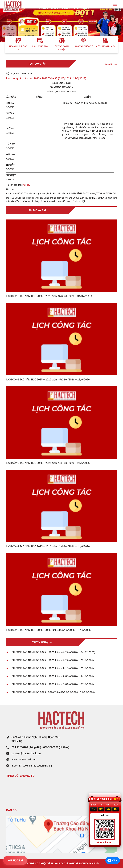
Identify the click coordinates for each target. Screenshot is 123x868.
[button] (9, 25)
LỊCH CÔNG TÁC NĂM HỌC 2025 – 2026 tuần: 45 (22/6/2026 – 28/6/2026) (52, 660)
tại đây (27, 185)
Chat (115, 860)
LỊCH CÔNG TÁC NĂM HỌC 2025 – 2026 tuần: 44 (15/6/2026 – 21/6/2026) (52, 668)
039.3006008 (51, 747)
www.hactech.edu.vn (24, 760)
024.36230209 (20, 747)
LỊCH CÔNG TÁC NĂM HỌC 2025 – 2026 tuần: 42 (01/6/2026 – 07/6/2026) (52, 684)
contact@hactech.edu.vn (26, 753)
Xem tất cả (111, 64)
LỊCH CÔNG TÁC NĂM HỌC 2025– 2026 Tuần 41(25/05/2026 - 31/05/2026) (52, 692)
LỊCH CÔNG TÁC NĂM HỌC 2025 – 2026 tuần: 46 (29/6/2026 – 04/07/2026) (52, 652)
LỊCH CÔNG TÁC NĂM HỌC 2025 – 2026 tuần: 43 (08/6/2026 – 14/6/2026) (52, 676)
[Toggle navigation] (115, 4)
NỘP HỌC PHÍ (15, 860)
